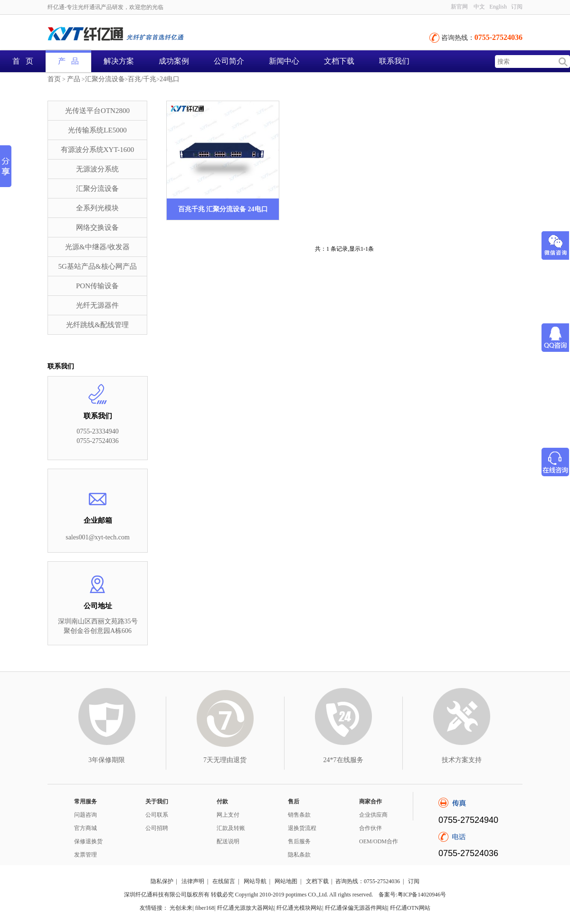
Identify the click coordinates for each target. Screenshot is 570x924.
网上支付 (228, 815)
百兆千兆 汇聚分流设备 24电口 (223, 209)
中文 (479, 7)
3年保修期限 (107, 760)
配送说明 (228, 841)
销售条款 (299, 815)
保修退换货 (88, 841)
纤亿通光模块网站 (299, 908)
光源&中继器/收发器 (97, 247)
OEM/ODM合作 (379, 841)
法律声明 (193, 881)
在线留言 (224, 881)
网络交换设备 (97, 227)
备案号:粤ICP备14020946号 (412, 895)
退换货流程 (302, 828)
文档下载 (339, 61)
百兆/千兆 (142, 79)
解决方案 (119, 61)
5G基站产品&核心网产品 (98, 266)
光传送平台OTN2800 (97, 111)
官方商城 (85, 828)
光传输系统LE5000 (97, 130)
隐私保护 (162, 881)
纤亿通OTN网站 (410, 908)
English (498, 7)
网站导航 (255, 881)
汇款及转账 (231, 828)
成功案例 (174, 61)
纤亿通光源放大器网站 (246, 908)
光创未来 (181, 908)
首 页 (23, 61)
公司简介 (229, 61)
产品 (74, 79)
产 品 (68, 61)
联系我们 (394, 61)
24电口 (170, 79)
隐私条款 (299, 855)
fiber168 (205, 908)
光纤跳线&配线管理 (97, 325)
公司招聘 (157, 828)
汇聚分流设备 (105, 79)
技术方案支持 (462, 760)
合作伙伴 (370, 828)
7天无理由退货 (225, 760)
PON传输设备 (97, 286)
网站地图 (286, 881)
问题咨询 (85, 815)
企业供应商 (373, 815)
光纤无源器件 (97, 305)
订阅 (517, 7)
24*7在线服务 (343, 760)
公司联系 (157, 815)
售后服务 (299, 841)
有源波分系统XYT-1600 (97, 150)
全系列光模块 (97, 208)
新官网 (459, 7)
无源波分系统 (97, 169)
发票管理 (85, 855)
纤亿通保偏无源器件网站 (356, 908)
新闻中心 (284, 61)
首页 (54, 79)
